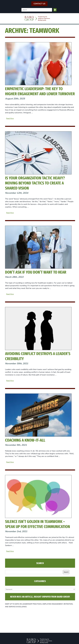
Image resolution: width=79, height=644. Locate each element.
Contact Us (39, 4)
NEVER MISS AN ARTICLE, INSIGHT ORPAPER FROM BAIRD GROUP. (40, 597)
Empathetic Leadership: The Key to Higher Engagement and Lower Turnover (40, 91)
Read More (10, 118)
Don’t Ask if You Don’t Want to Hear (36, 272)
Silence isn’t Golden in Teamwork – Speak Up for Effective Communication (38, 524)
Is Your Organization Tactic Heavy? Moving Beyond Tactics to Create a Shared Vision (35, 183)
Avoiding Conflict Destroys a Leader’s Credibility (38, 356)
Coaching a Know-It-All (25, 440)
